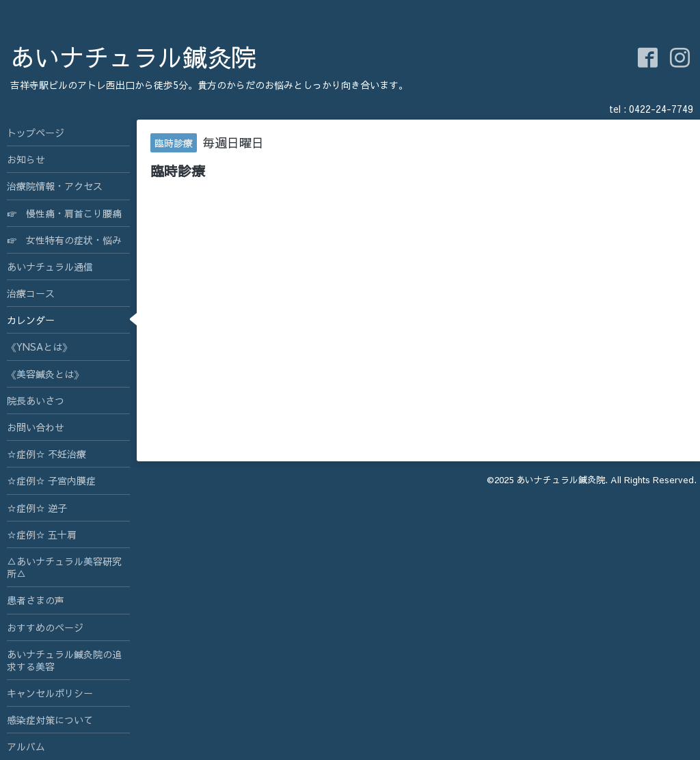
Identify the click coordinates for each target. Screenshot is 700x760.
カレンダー (31, 320)
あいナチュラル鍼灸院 (133, 57)
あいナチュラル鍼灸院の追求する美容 (64, 660)
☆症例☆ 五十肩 (42, 534)
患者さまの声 (36, 600)
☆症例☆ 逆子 (37, 508)
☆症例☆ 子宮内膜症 (51, 480)
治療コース (31, 293)
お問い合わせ (36, 427)
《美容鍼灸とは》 (45, 374)
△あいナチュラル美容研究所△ (64, 567)
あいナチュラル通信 (50, 267)
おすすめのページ (45, 627)
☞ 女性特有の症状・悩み (64, 240)
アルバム (26, 746)
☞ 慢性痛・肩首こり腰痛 (64, 213)
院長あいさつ (36, 401)
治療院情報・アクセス (55, 186)
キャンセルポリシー (50, 693)
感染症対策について (50, 720)
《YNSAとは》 (39, 347)
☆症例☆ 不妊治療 (46, 454)
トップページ (36, 133)
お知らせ (26, 159)
